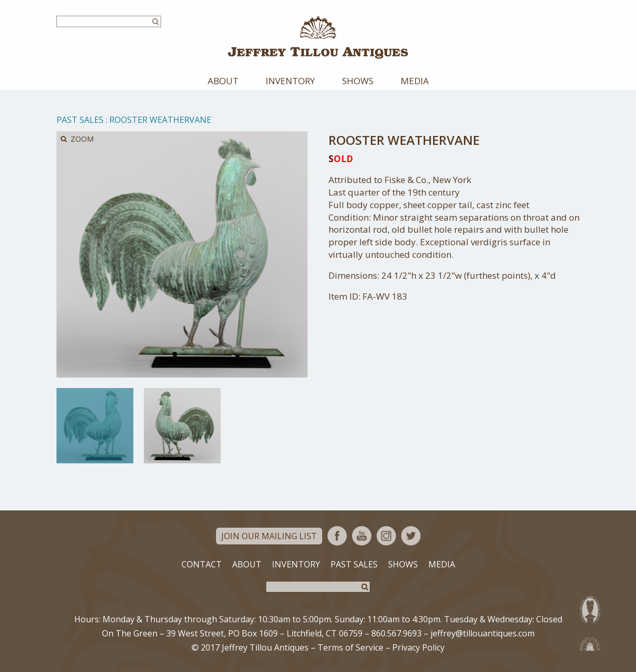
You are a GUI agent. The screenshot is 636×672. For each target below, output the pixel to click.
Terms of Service (350, 647)
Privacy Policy (418, 647)
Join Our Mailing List (269, 536)
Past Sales (80, 120)
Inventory (290, 81)
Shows (358, 81)
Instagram (386, 536)
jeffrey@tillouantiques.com (482, 633)
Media (415, 81)
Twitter (411, 536)
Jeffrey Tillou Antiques (318, 37)
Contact (202, 564)
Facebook (337, 536)
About (223, 81)
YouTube (362, 536)
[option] (95, 426)
